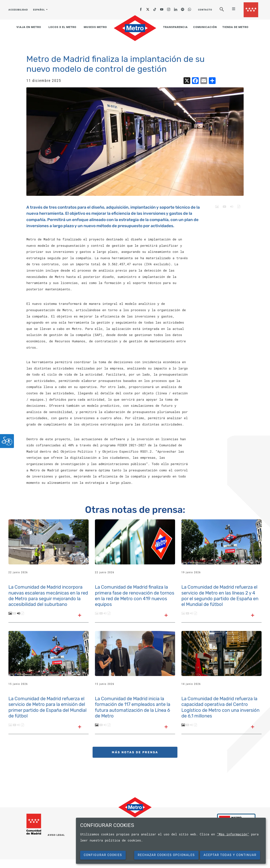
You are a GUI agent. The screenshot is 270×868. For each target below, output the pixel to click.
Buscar (225, 11)
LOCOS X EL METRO (62, 27)
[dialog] (171, 841)
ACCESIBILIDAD (18, 10)
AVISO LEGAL (56, 835)
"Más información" (233, 834)
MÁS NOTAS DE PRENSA (135, 752)
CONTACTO (205, 10)
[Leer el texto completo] (80, 616)
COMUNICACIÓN (205, 27)
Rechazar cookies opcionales (166, 855)
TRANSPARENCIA (175, 27)
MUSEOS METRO (95, 27)
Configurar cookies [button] (103, 855)
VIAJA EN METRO (29, 27)
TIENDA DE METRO (235, 27)
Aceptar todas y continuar (230, 855)
